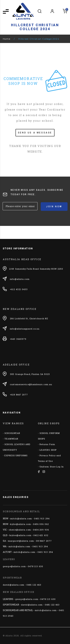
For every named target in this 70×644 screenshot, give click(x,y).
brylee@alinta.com (20, 535)
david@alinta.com (14, 585)
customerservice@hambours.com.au (31, 384)
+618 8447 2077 (19, 395)
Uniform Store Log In (52, 467)
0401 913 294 (42, 518)
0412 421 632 (41, 535)
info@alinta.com (20, 279)
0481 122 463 (34, 585)
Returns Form (47, 444)
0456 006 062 (41, 524)
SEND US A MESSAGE (35, 133)
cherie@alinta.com (20, 530)
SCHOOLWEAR (12, 433)
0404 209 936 (41, 530)
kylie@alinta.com (21, 524)
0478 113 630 (35, 566)
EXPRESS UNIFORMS (16, 455)
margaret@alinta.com (21, 541)
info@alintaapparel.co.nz (25, 329)
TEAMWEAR (11, 439)
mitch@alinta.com (21, 518)
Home (7, 39)
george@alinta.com (14, 566)
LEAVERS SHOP (48, 450)
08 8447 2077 (44, 541)
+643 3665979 (18, 339)
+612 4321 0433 (19, 289)
